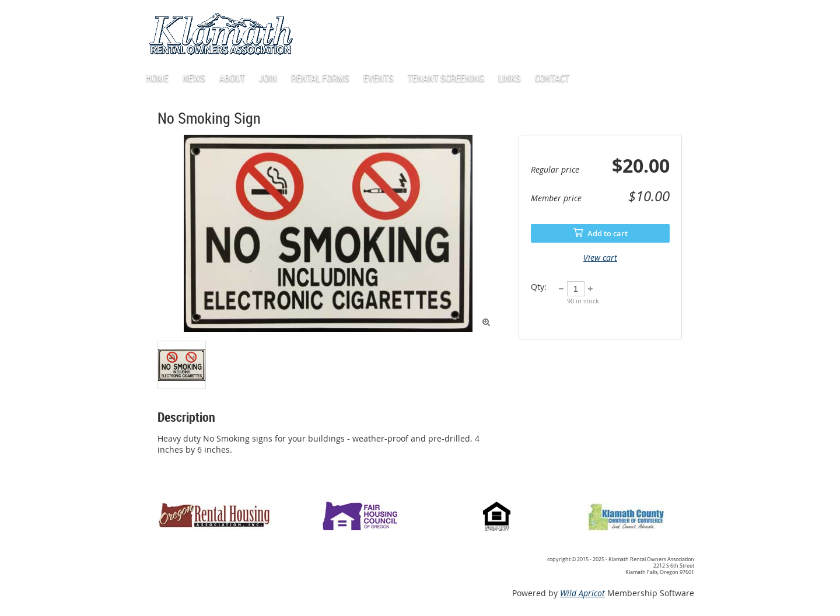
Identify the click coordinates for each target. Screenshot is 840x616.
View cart (600, 258)
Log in (627, 17)
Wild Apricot (582, 593)
